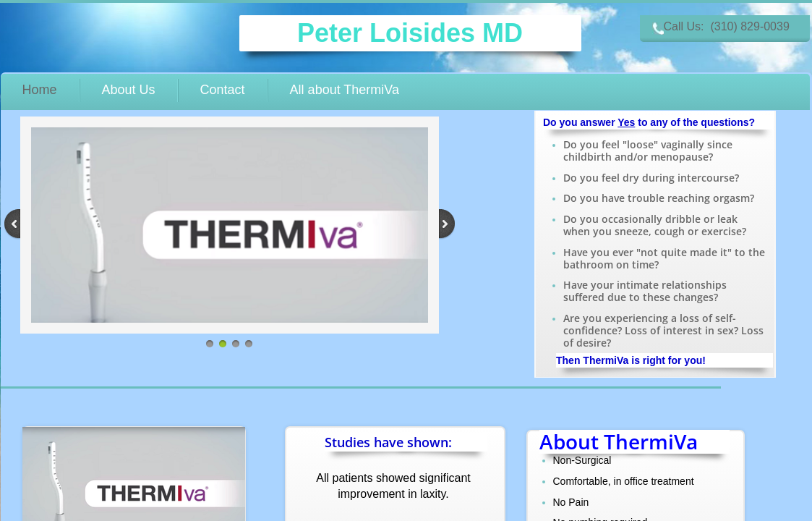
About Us (129, 90)
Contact (223, 90)
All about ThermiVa (345, 90)
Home (40, 90)
